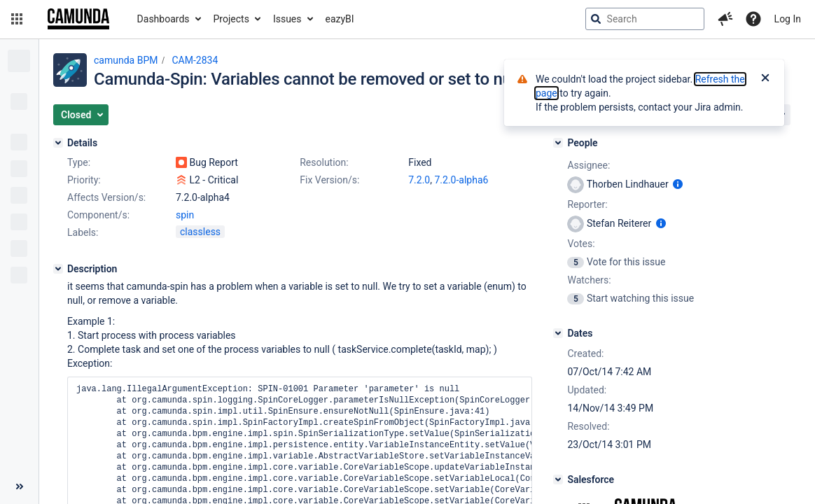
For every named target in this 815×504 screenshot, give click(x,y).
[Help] (753, 19)
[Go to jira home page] (78, 19)
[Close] (765, 79)
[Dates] (558, 333)
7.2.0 (419, 180)
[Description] (58, 269)
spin (185, 215)
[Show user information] (678, 184)
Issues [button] (287, 19)
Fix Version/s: (329, 180)
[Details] (58, 143)
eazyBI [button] (340, 19)
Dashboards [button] (163, 19)
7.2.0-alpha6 (461, 180)
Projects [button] (231, 19)
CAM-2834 (195, 60)
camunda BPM (126, 60)
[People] (558, 143)
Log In (788, 19)
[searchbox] (645, 19)
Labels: (83, 232)
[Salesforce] (558, 479)
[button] (17, 19)
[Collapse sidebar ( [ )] (19, 486)
